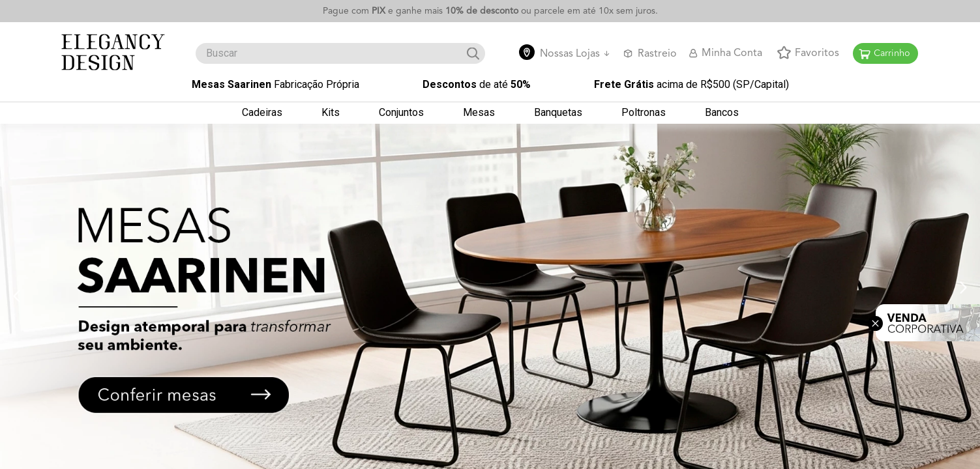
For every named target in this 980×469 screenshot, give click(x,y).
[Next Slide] (963, 285)
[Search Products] (473, 52)
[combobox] (340, 52)
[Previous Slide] (17, 293)
